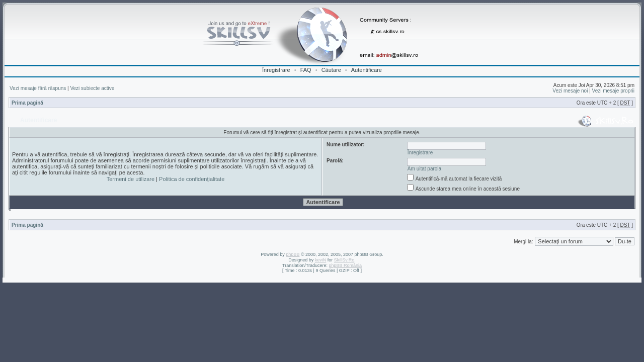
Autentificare (367, 70)
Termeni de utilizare (131, 179)
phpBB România (345, 265)
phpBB (293, 254)
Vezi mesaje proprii (613, 91)
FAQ (306, 70)
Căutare (331, 70)
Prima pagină (27, 103)
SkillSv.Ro (344, 260)
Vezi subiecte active (92, 88)
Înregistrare (276, 70)
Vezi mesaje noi (570, 91)
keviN (321, 260)
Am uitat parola (424, 169)
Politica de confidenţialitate (192, 179)
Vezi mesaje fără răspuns (38, 88)
